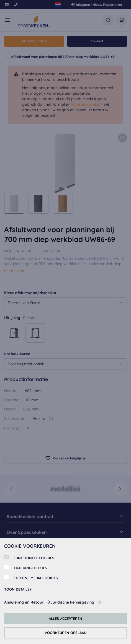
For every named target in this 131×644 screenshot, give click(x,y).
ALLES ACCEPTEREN (65, 619)
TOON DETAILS (17, 589)
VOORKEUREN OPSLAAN (66, 633)
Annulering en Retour (24, 602)
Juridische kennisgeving (72, 602)
